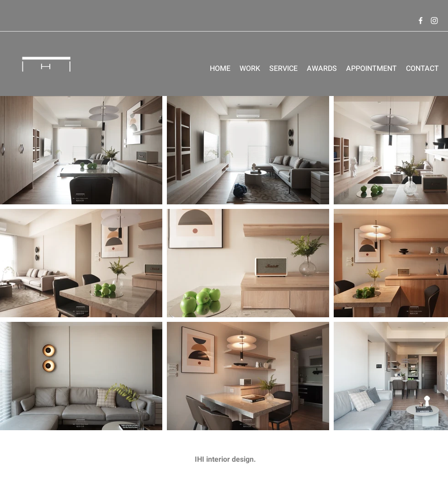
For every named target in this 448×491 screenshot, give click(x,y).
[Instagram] (434, 21)
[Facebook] (421, 21)
